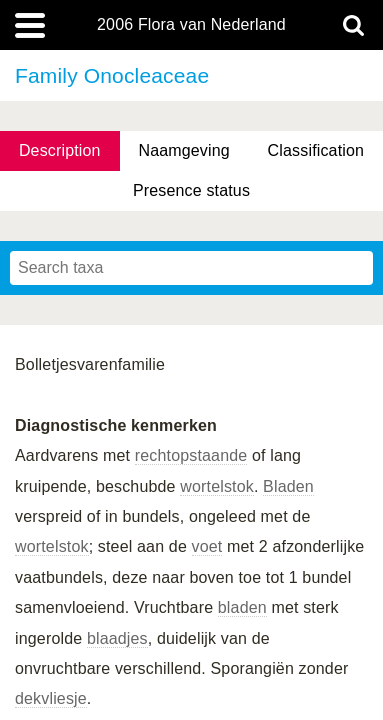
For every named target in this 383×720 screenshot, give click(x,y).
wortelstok (217, 486)
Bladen (288, 486)
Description (60, 150)
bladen (242, 607)
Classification (316, 150)
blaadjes (117, 638)
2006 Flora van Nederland (191, 25)
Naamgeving (183, 150)
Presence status (191, 190)
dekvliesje (51, 698)
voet (207, 546)
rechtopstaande (191, 455)
